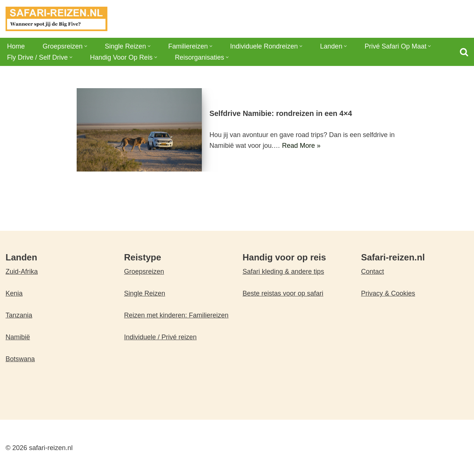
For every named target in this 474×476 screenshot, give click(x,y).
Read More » (301, 146)
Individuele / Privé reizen (160, 337)
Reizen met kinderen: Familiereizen (176, 315)
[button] (86, 46)
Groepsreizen (144, 272)
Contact (373, 272)
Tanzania (19, 315)
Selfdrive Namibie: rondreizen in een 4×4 (281, 113)
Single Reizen (145, 293)
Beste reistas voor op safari (283, 293)
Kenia (14, 293)
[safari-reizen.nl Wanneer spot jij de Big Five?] (56, 19)
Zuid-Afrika (22, 272)
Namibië (18, 337)
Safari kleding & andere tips (283, 272)
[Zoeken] (464, 52)
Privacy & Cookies (388, 293)
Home (16, 46)
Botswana (20, 359)
